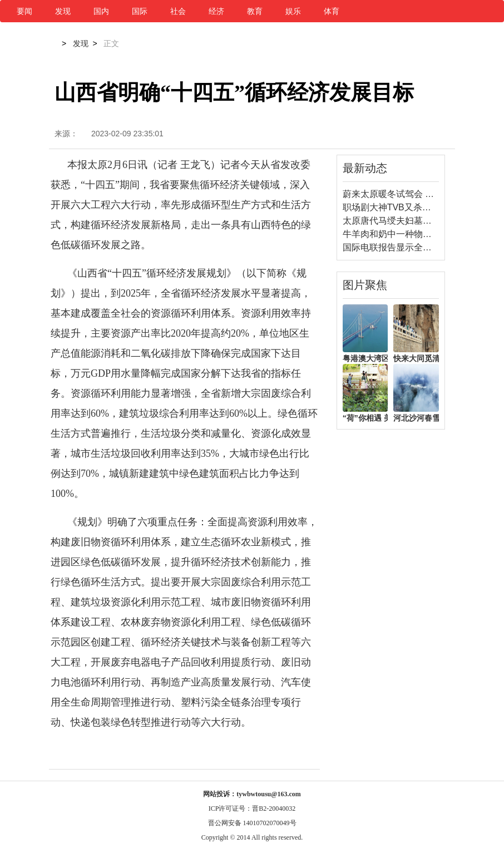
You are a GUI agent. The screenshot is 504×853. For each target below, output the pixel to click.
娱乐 (293, 11)
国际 (140, 11)
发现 (63, 11)
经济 (216, 11)
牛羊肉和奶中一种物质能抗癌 (401, 234)
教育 (255, 11)
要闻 (24, 11)
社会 (178, 11)
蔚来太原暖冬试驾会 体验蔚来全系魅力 (419, 194)
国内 (101, 11)
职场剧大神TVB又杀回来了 (396, 207)
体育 (332, 11)
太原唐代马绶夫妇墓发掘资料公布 (409, 221)
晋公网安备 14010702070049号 (252, 823)
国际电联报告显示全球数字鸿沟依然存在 (423, 247)
